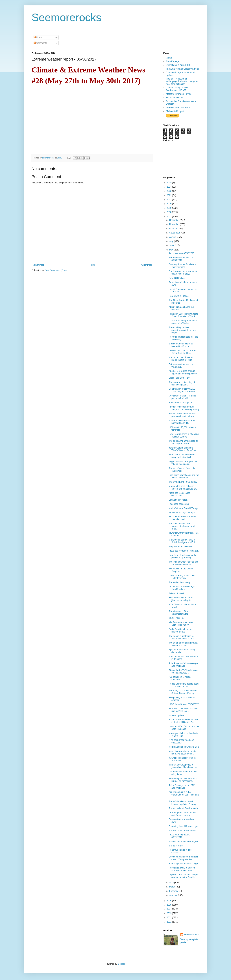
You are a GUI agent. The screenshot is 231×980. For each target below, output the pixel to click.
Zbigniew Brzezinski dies (181, 547)
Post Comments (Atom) (56, 270)
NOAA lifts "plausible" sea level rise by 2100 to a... (184, 710)
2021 (169, 200)
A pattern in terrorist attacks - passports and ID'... (183, 422)
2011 (169, 922)
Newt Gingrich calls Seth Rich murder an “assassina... (183, 780)
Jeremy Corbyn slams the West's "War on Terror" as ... (184, 449)
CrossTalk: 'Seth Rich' (179, 378)
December (175, 220)
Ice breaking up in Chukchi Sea (184, 747)
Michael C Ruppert (175, 111)
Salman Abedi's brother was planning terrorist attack (182, 415)
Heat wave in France (179, 296)
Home (93, 265)
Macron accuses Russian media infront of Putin (181, 359)
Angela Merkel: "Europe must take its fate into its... (183, 463)
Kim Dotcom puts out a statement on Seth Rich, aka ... (184, 795)
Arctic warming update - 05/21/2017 (180, 836)
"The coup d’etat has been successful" (181, 741)
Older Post (146, 265)
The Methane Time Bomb (178, 108)
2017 (169, 216)
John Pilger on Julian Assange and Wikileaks (183, 665)
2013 (169, 913)
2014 (169, 909)
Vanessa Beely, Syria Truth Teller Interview (182, 577)
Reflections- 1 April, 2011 (178, 65)
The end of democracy (179, 582)
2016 (169, 901)
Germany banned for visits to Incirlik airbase (183, 266)
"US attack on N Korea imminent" (180, 678)
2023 (169, 191)
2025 (169, 183)
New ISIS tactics (177, 278)
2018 (169, 212)
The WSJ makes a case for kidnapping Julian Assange (183, 803)
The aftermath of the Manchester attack (179, 613)
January (173, 895)
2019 (169, 208)
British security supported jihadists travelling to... (181, 599)
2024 (169, 187)
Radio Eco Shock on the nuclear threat (180, 631)
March (173, 887)
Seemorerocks (67, 17)
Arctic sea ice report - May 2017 (184, 551)
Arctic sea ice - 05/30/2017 (182, 253)
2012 (169, 917)
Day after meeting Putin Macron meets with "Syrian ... (184, 322)
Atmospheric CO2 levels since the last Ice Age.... (183, 672)
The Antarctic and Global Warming (182, 69)
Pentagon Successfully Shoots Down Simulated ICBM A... (183, 315)
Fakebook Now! (176, 593)
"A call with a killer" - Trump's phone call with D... (183, 397)
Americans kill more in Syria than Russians (182, 588)
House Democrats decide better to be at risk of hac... (184, 685)
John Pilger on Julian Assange (183, 864)
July (172, 241)
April (172, 883)
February (174, 891)
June (172, 245)
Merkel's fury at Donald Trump (183, 508)
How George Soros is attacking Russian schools (184, 435)
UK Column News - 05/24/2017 (184, 704)
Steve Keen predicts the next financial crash (183, 518)
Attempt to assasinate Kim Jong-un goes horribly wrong (184, 408)
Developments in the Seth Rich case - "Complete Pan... (184, 858)
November (175, 224)
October (173, 229)
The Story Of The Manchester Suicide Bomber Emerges (183, 692)
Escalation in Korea (178, 500)
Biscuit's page (173, 61)
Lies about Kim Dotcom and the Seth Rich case (184, 728)
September (175, 233)
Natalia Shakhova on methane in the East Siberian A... (183, 721)
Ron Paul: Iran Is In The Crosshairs (180, 851)
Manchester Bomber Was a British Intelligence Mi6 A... (183, 541)
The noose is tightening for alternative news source (181, 637)
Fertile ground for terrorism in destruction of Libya (183, 273)
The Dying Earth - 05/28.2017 (183, 482)
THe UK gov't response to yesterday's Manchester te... (184, 766)
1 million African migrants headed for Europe (181, 345)
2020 (169, 204)
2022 (169, 195)
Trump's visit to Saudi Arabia (182, 831)
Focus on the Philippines (181, 403)
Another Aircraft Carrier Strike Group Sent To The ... (183, 352)
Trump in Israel (176, 846)
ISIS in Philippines (177, 618)
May (172, 250)
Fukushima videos (175, 98)
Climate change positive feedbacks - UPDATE (177, 89)
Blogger (121, 964)
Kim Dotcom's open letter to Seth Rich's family (182, 624)
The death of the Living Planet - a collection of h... (184, 644)
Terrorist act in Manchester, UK (184, 842)
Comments (40, 43)
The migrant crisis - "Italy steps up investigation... (184, 383)
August (173, 237)
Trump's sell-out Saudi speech (183, 808)
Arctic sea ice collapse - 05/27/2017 (180, 494)
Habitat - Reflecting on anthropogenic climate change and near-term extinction (183, 81)
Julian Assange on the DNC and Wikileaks (182, 786)
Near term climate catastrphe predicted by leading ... (183, 556)
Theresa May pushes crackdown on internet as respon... (182, 330)
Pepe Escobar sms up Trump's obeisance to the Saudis (183, 876)
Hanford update (176, 715)
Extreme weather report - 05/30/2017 (181, 259)
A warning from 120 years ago (183, 826)
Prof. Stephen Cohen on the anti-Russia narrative (182, 814)
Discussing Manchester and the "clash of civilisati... (184, 476)
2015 (169, 905)
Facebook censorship (179, 504)
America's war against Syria (182, 512)
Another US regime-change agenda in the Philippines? (183, 372)
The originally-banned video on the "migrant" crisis (184, 442)
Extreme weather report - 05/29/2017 (181, 366)
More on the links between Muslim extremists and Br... (183, 487)
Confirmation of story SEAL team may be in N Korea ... (183, 390)
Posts (38, 37)
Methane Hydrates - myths (179, 94)
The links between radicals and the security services (184, 563)
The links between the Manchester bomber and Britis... (182, 526)
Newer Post (38, 265)
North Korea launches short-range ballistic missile (182, 456)
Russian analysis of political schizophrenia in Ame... (182, 869)
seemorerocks (191, 935)
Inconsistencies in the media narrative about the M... (182, 752)
